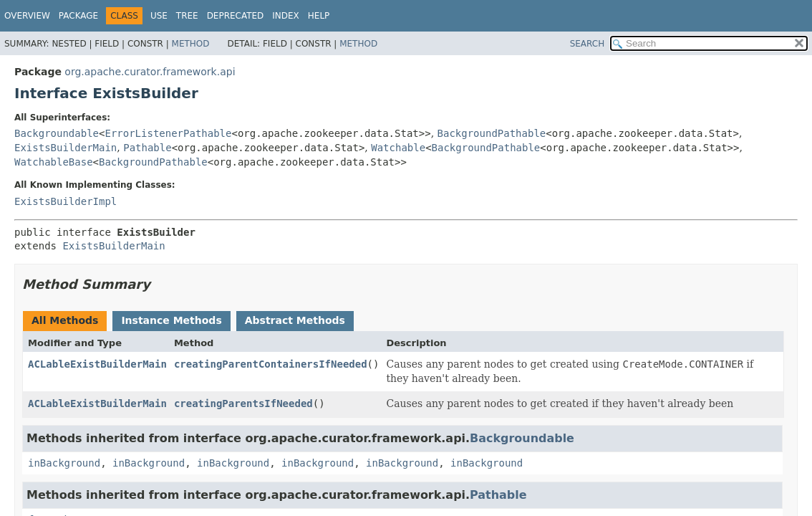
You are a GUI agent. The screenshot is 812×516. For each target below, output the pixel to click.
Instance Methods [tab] (171, 320)
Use (159, 16)
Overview (27, 16)
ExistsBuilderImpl (66, 201)
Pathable (147, 148)
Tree (187, 16)
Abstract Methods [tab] (295, 320)
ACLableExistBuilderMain (97, 364)
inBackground (64, 463)
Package (78, 16)
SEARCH (588, 44)
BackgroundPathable (492, 133)
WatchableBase (54, 162)
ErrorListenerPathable (168, 133)
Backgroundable (57, 133)
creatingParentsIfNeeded (243, 403)
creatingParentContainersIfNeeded (271, 364)
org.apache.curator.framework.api (150, 72)
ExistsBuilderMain (66, 148)
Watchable (398, 148)
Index (286, 16)
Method (191, 44)
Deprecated (236, 16)
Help (319, 16)
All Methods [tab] (65, 320)
